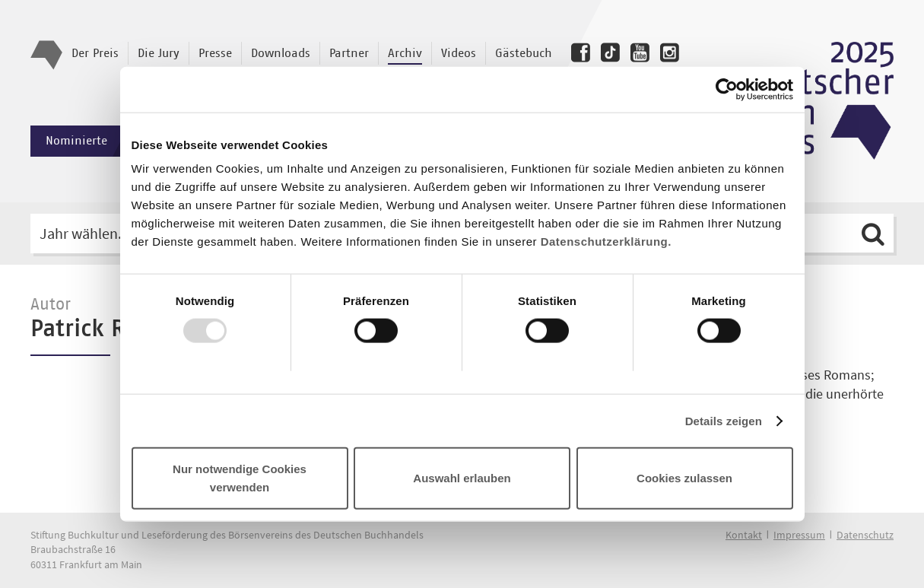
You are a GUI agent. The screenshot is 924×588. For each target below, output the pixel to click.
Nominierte (97, 141)
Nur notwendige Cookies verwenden (240, 478)
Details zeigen (724, 420)
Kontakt (744, 535)
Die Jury (159, 53)
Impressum (799, 535)
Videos (459, 53)
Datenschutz (865, 535)
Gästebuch (524, 53)
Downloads (281, 53)
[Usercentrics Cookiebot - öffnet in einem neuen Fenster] (727, 89)
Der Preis (95, 53)
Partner (349, 53)
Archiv (405, 53)
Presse (215, 53)
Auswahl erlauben (462, 478)
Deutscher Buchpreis (818, 101)
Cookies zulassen (684, 478)
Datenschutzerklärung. (606, 242)
